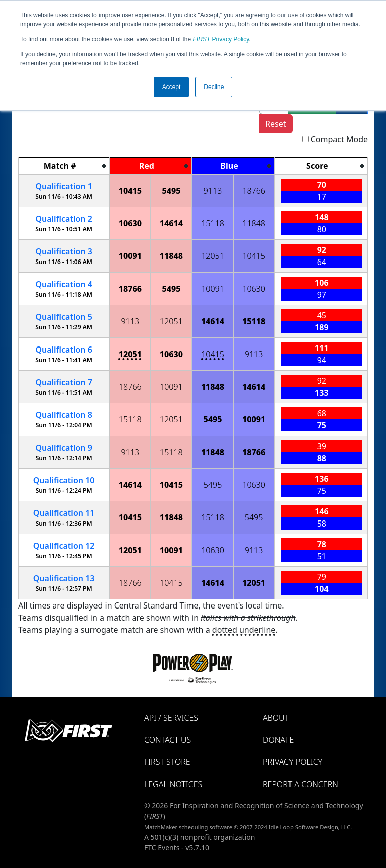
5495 (171, 191)
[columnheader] (64, 166)
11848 (254, 223)
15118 (213, 223)
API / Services (171, 718)
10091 (130, 256)
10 (64, 480)
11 (64, 513)
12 (64, 546)
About (276, 718)
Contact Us (168, 740)
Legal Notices (173, 784)
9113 (213, 191)
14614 (171, 223)
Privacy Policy (221, 39)
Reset (276, 124)
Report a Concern (301, 784)
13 (64, 578)
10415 (130, 191)
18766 (254, 191)
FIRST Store (167, 762)
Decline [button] (214, 87)
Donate (278, 740)
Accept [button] (172, 87)
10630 (130, 223)
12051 (213, 256)
